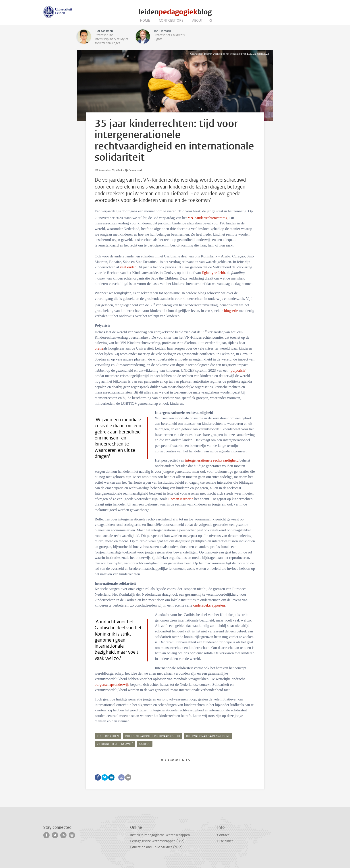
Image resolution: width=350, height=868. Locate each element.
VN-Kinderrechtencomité (115, 744)
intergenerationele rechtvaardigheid (212, 460)
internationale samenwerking (208, 736)
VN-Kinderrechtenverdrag (207, 218)
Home (145, 21)
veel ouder (128, 267)
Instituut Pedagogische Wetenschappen (160, 835)
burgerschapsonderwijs (112, 685)
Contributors (171, 21)
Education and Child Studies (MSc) (156, 847)
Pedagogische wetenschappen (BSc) (157, 841)
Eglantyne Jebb (213, 273)
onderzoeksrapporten (209, 605)
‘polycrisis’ (238, 370)
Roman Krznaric (181, 499)
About (197, 21)
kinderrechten (108, 736)
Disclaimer (225, 841)
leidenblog (175, 12)
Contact (223, 835)
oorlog (145, 744)
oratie (99, 348)
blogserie (231, 311)
